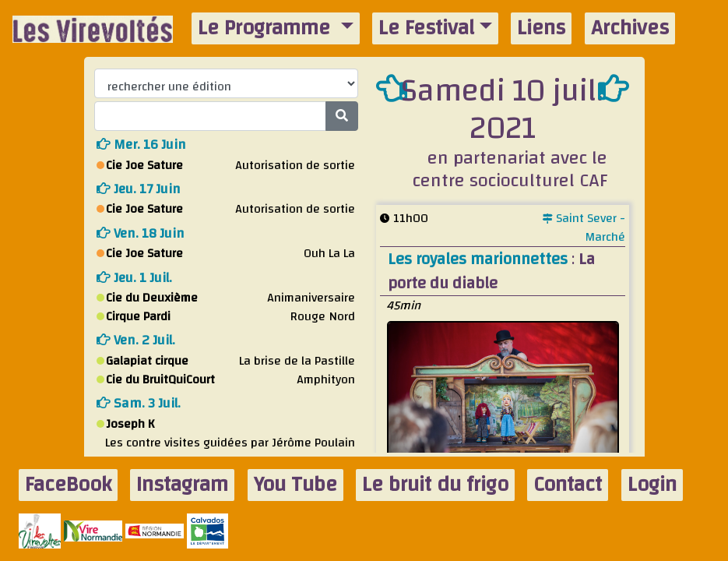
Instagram (182, 485)
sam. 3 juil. (139, 403)
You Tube (295, 485)
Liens (541, 28)
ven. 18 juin (141, 233)
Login (652, 485)
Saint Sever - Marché (584, 228)
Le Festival (426, 28)
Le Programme (267, 28)
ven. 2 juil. (136, 340)
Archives (630, 28)
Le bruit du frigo (435, 485)
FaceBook (68, 485)
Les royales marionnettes (480, 259)
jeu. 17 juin (139, 189)
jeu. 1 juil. (134, 278)
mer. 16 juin (141, 145)
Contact (568, 485)
